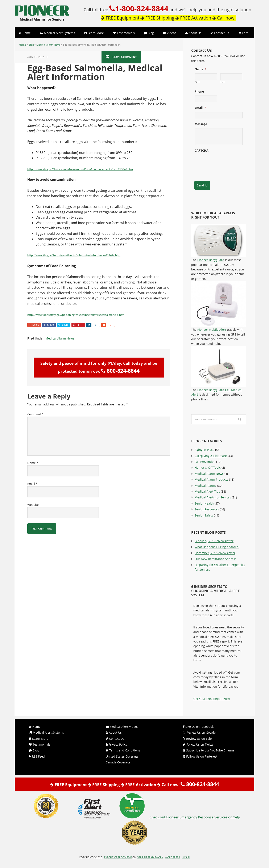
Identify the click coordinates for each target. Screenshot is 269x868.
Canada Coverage (118, 762)
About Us (114, 732)
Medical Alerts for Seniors (213, 497)
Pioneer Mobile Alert (212, 330)
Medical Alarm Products (211, 479)
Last (223, 82)
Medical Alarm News (48, 45)
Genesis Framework (150, 857)
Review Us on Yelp (197, 739)
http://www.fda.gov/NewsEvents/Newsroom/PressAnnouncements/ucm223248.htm (80, 169)
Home (22, 45)
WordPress (172, 857)
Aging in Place (204, 450)
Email (32, 484)
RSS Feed (37, 756)
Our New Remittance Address (216, 559)
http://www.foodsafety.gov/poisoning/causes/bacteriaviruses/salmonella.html (76, 315)
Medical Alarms (206, 486)
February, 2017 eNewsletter (214, 541)
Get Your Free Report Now (212, 699)
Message (201, 124)
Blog (31, 45)
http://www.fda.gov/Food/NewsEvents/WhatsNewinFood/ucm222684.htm (74, 255)
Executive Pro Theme (118, 857)
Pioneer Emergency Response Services (42, 8)
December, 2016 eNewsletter (215, 553)
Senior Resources (207, 509)
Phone (199, 92)
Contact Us (115, 739)
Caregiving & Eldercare (211, 456)
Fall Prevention (205, 462)
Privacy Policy (116, 744)
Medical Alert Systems (46, 732)
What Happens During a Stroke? (217, 547)
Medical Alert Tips (207, 491)
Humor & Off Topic (208, 467)
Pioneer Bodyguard (211, 260)
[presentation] (227, 163)
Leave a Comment (125, 57)
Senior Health (204, 503)
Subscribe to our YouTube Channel (209, 750)
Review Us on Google (199, 732)
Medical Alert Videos (122, 727)
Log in (186, 857)
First (198, 82)
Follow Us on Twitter (199, 744)
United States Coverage (122, 756)
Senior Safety (204, 515)
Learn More (39, 739)
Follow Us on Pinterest (200, 756)
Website (33, 505)
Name (33, 463)
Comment (35, 414)
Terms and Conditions (123, 750)
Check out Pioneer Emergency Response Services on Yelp (195, 817)
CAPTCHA (202, 151)
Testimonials (40, 744)
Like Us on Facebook (198, 727)
